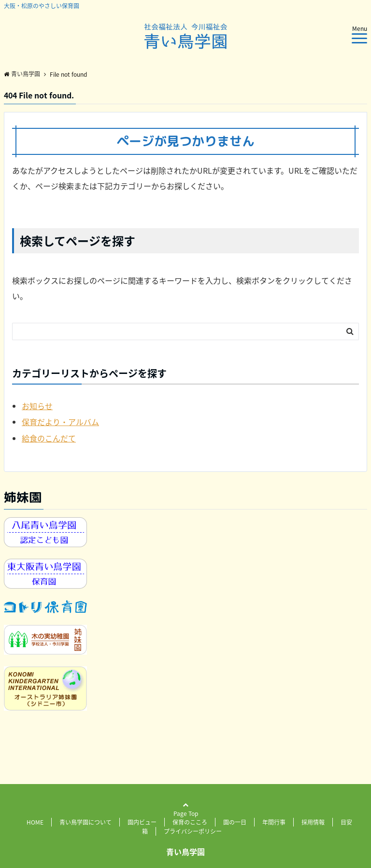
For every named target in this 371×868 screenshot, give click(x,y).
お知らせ (37, 406)
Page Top (186, 814)
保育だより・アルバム (60, 422)
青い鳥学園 (185, 852)
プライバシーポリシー (193, 831)
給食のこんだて (49, 438)
